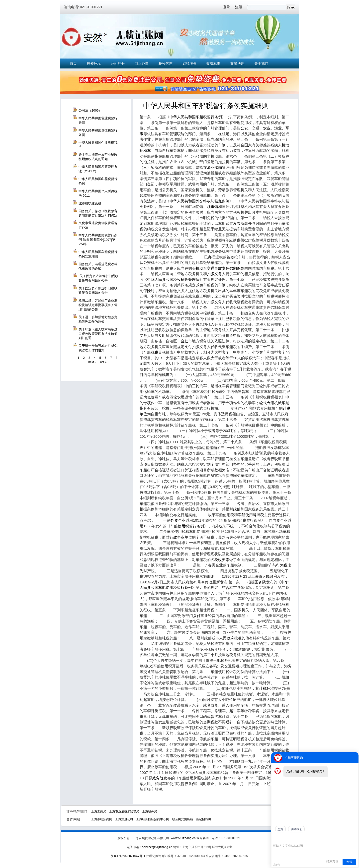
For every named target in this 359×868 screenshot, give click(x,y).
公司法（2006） (90, 110)
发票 (237, 223)
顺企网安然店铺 (182, 819)
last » (103, 362)
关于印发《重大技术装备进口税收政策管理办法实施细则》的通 (98, 334)
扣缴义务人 (216, 274)
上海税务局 (150, 811)
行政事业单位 (181, 537)
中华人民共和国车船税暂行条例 (196, 117)
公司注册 (118, 63)
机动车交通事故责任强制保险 (220, 268)
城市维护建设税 (90, 203)
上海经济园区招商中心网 (153, 819)
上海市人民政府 (264, 576)
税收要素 (222, 560)
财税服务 (189, 63)
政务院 (158, 778)
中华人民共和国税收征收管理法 (173, 279)
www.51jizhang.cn (183, 838)
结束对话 (332, 861)
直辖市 (186, 341)
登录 (227, 7)
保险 (147, 291)
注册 (239, 7)
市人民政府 (225, 638)
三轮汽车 (199, 386)
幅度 (166, 375)
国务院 (260, 582)
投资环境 (94, 63)
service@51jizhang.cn (157, 847)
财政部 (235, 509)
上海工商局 (99, 811)
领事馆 (213, 207)
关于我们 (261, 63)
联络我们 (296, 829)
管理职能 (177, 134)
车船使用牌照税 (251, 515)
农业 (267, 128)
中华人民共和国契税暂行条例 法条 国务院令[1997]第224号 (98, 240)
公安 (244, 128)
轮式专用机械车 (272, 403)
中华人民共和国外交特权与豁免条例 (199, 201)
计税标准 (267, 688)
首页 (73, 63)
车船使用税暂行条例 (187, 526)
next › (92, 362)
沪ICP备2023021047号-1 (128, 856)
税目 (158, 352)
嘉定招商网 (203, 819)
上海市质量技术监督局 (124, 811)
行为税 (282, 565)
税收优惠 (166, 63)
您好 (280, 829)
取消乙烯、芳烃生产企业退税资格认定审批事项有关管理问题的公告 (98, 305)
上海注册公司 (124, 819)
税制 (223, 526)
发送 (349, 862)
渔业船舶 (214, 167)
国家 (248, 145)
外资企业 (178, 520)
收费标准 (213, 63)
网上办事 (142, 63)
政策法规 (237, 63)
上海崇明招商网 (102, 819)
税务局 (254, 644)
